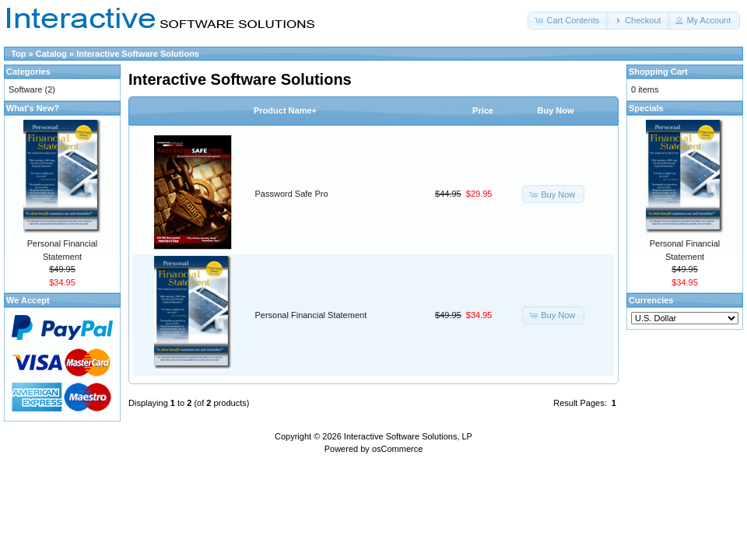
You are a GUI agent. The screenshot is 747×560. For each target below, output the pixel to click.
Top (18, 54)
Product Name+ (285, 110)
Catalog (51, 54)
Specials (646, 108)
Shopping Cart (658, 72)
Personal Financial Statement (311, 315)
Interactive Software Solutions (138, 54)
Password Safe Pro (292, 194)
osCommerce (397, 449)
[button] (568, 21)
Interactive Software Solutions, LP (408, 436)
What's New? (33, 108)
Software (25, 89)
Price (483, 110)
